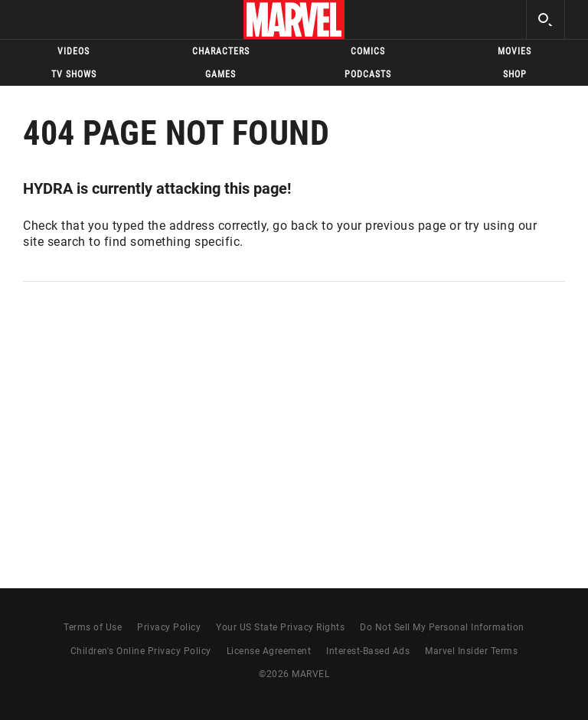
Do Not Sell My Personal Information (442, 627)
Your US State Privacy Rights (280, 627)
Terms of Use (93, 627)
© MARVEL (294, 674)
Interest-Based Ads (368, 651)
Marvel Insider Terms (471, 651)
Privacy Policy (169, 627)
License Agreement (269, 651)
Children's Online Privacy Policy (141, 651)
